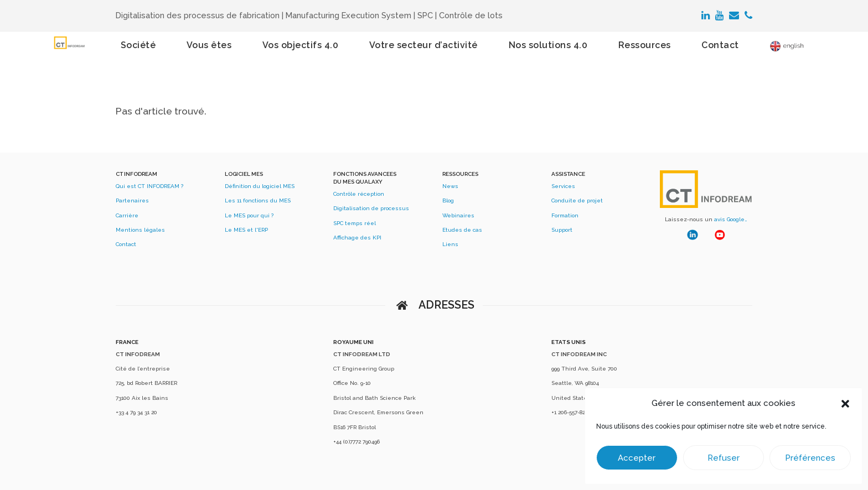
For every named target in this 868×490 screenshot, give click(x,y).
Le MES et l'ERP (246, 230)
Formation (565, 215)
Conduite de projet (577, 200)
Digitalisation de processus (371, 208)
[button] (845, 404)
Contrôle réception (359, 194)
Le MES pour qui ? (249, 215)
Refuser (724, 458)
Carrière (127, 215)
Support (562, 230)
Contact (126, 244)
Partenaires (132, 200)
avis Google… (731, 219)
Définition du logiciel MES (260, 186)
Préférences (810, 458)
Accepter (637, 458)
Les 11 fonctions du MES (258, 200)
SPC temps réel (355, 223)
